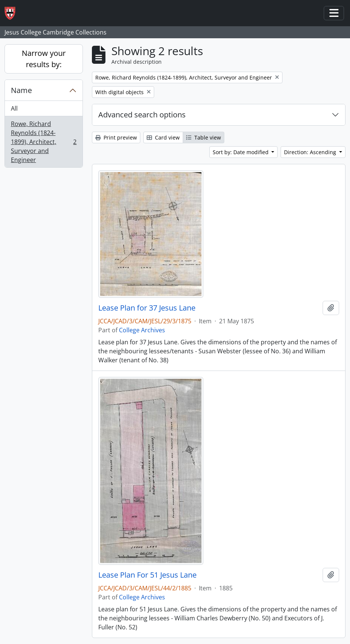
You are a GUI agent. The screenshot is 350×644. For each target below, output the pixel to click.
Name (21, 90)
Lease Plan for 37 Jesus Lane (147, 308)
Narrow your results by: (44, 59)
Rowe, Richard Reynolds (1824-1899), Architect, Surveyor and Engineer (44, 142)
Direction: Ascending (311, 152)
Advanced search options (142, 115)
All (14, 108)
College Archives (142, 330)
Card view (163, 137)
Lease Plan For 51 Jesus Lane (147, 575)
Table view (204, 137)
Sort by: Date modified (241, 152)
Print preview (116, 137)
